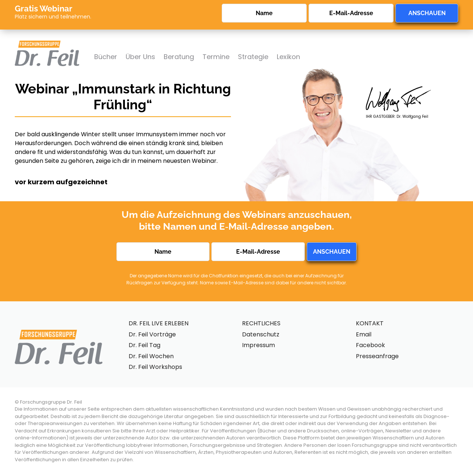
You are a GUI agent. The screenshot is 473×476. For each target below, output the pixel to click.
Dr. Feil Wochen (151, 356)
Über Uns (140, 57)
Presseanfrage (377, 356)
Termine (216, 57)
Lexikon (288, 57)
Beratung (179, 57)
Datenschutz (261, 334)
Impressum (258, 345)
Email (364, 334)
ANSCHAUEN (427, 13)
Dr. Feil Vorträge (152, 334)
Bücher (106, 57)
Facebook (370, 345)
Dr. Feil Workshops (155, 367)
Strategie (253, 57)
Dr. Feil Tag (144, 345)
